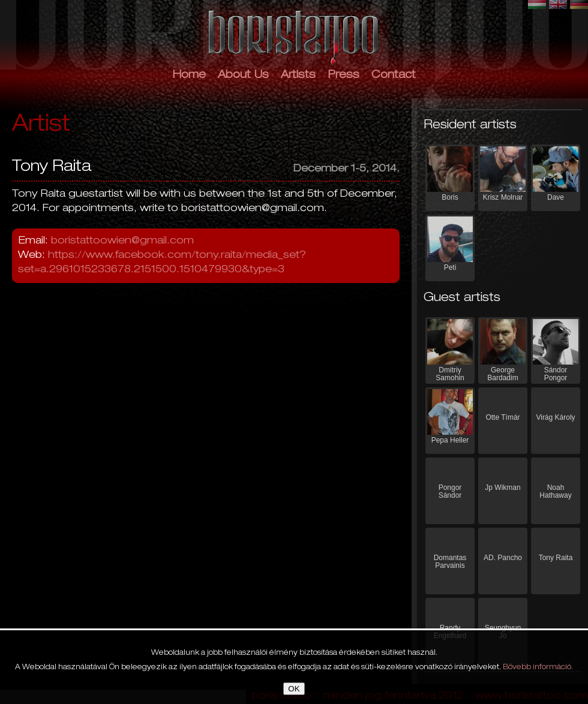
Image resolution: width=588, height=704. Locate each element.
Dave (556, 197)
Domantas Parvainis (450, 562)
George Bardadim (502, 374)
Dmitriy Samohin (450, 374)
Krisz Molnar (503, 197)
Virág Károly (555, 417)
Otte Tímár (502, 417)
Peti (450, 267)
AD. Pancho (503, 558)
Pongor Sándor (450, 491)
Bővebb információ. (538, 667)
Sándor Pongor (556, 374)
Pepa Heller (450, 440)
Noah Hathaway (555, 491)
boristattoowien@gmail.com (122, 241)
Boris (450, 197)
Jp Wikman (502, 488)
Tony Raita (556, 558)
